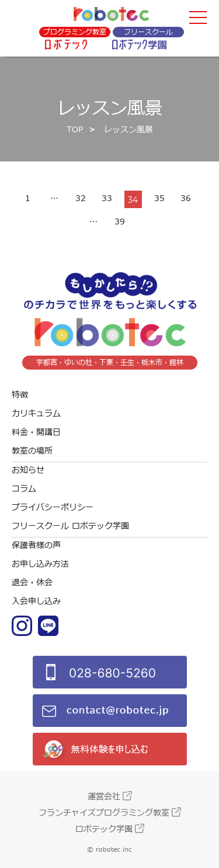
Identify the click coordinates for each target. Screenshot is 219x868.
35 (159, 198)
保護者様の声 (36, 545)
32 (81, 198)
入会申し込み (36, 601)
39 (120, 222)
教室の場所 (32, 451)
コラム (24, 489)
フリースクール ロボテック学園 (70, 526)
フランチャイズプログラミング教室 (104, 813)
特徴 (20, 395)
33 (107, 198)
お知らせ (28, 470)
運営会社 (104, 797)
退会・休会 (32, 583)
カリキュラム (36, 414)
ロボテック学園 (104, 829)
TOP (75, 130)
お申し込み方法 (40, 564)
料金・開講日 (36, 432)
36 (186, 198)
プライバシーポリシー (53, 507)
